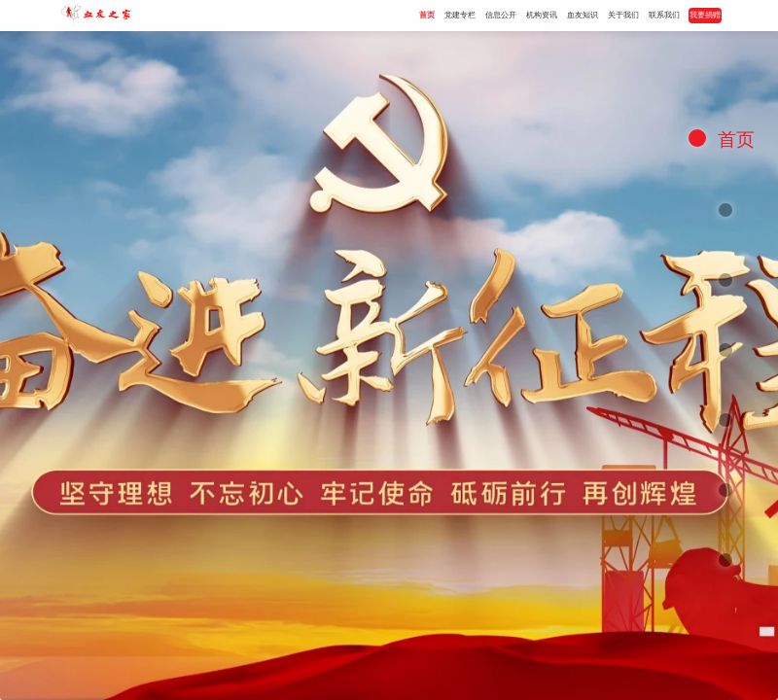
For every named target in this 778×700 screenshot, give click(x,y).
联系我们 (664, 15)
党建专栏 (460, 15)
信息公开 (501, 15)
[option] (389, 366)
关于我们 (623, 15)
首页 (427, 15)
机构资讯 (542, 15)
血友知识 (583, 15)
